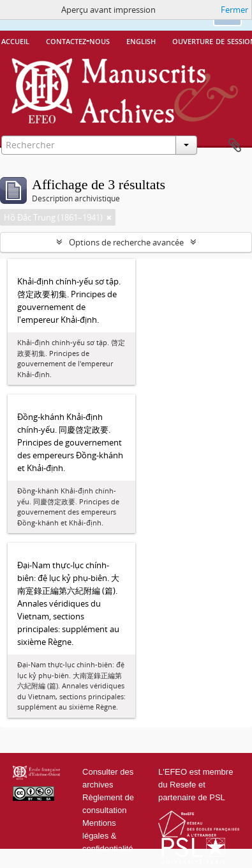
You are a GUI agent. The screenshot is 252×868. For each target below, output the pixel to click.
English (141, 40)
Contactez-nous (78, 40)
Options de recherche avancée (126, 242)
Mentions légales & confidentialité (108, 836)
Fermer (234, 10)
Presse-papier (235, 146)
